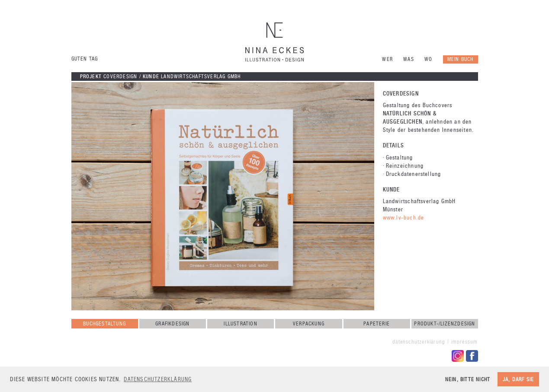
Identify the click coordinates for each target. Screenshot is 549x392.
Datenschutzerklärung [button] (158, 379)
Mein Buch (461, 59)
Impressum (465, 342)
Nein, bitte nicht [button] (468, 379)
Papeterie (377, 324)
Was (409, 59)
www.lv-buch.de (404, 218)
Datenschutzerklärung (419, 342)
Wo (428, 59)
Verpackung (309, 324)
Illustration (240, 324)
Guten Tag (85, 59)
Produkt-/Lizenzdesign (445, 324)
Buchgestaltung (104, 324)
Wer (387, 59)
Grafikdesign (172, 324)
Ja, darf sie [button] (518, 379)
